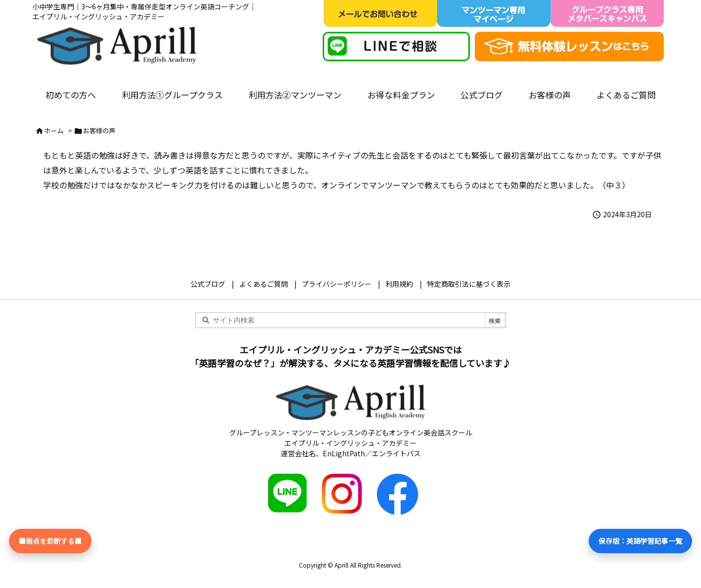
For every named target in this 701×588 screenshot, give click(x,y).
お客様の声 (99, 130)
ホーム (54, 130)
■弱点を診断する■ (50, 541)
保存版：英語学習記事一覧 (640, 541)
